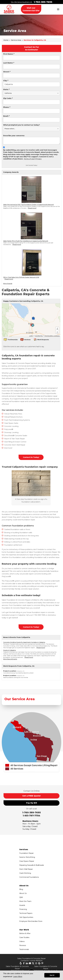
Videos (22, 941)
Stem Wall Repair (26, 869)
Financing (23, 909)
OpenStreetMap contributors (52, 336)
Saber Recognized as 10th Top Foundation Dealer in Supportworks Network (28, 205)
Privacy (39, 159)
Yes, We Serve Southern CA (21, 2)
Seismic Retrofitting (27, 857)
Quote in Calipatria (9, 650)
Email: (6, 116)
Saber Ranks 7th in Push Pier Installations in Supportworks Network (26, 241)
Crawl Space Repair (27, 861)
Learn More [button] (18, 977)
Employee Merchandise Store (31, 921)
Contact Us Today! (31, 457)
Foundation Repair (26, 853)
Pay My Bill (32, 803)
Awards (22, 905)
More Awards (8, 284)
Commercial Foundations (29, 877)
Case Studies (24, 937)
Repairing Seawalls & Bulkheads (32, 865)
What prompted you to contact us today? (22, 125)
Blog (21, 889)
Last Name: (9, 63)
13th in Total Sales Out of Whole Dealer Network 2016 (21, 277)
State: (6, 89)
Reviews (23, 945)
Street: (7, 72)
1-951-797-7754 (31, 816)
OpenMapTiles (39, 336)
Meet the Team (25, 901)
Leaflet (31, 336)
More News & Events (10, 659)
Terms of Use (29, 159)
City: (6, 81)
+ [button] (57, 329)
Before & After (25, 933)
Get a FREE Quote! (31, 796)
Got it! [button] (52, 975)
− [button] (57, 332)
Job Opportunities (26, 917)
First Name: (9, 54)
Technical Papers (26, 913)
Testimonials (24, 949)
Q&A (21, 897)
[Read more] (32, 208)
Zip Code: (8, 98)
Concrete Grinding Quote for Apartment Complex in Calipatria (24, 642)
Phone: (7, 107)
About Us (23, 893)
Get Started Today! (31, 165)
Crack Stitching (25, 873)
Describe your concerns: (14, 136)
